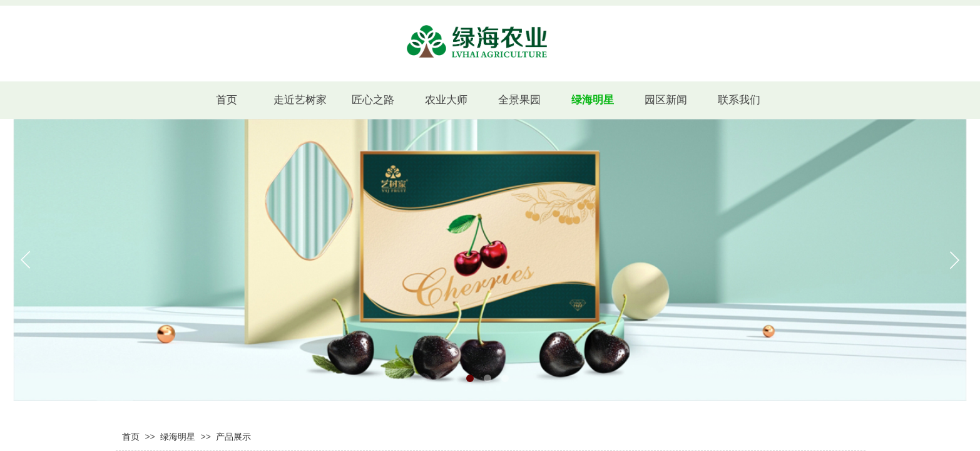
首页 (131, 437)
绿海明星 (178, 437)
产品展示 (233, 437)
